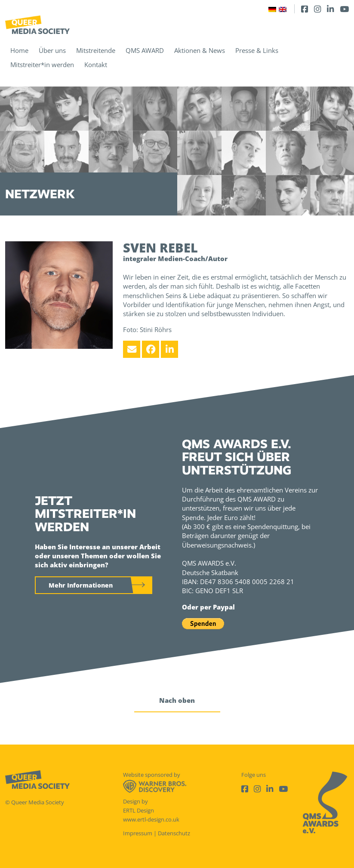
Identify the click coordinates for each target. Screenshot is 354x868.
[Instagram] (317, 9)
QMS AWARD (145, 50)
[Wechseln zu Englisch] (283, 9)
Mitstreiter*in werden (42, 65)
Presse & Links (257, 50)
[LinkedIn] (330, 9)
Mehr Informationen (81, 585)
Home (19, 50)
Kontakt (96, 65)
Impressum (138, 833)
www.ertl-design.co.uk (151, 819)
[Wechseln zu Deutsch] (272, 9)
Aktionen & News (200, 50)
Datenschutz (174, 833)
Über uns (52, 50)
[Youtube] (344, 9)
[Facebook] (305, 9)
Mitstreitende (96, 50)
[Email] (132, 349)
